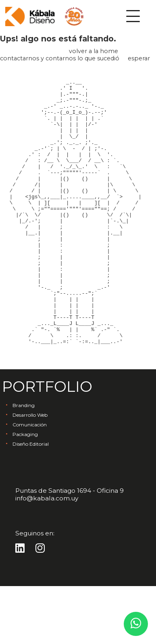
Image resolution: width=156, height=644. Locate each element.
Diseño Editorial (31, 502)
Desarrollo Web (30, 473)
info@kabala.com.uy (47, 556)
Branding (24, 463)
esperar (139, 58)
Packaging (25, 492)
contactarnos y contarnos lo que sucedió (60, 58)
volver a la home (94, 51)
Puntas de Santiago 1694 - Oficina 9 (70, 548)
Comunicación (30, 482)
